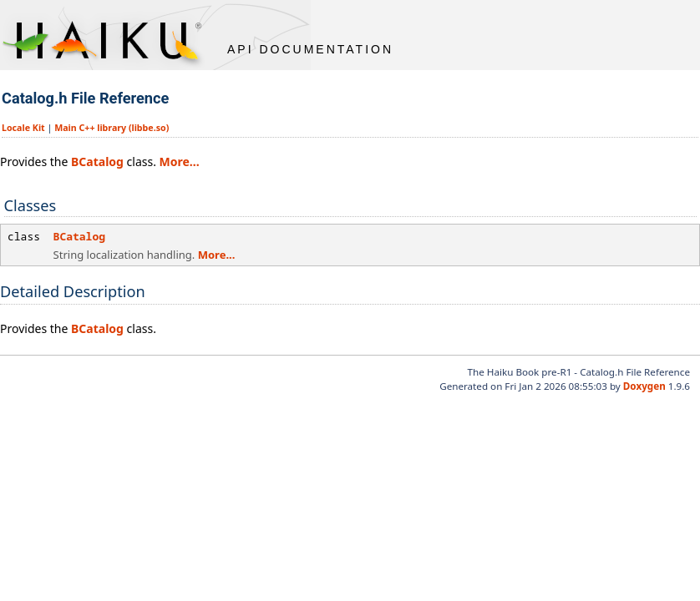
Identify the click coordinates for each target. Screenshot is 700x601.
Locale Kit (23, 128)
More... (180, 162)
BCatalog (97, 162)
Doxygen (644, 386)
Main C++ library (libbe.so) (112, 128)
